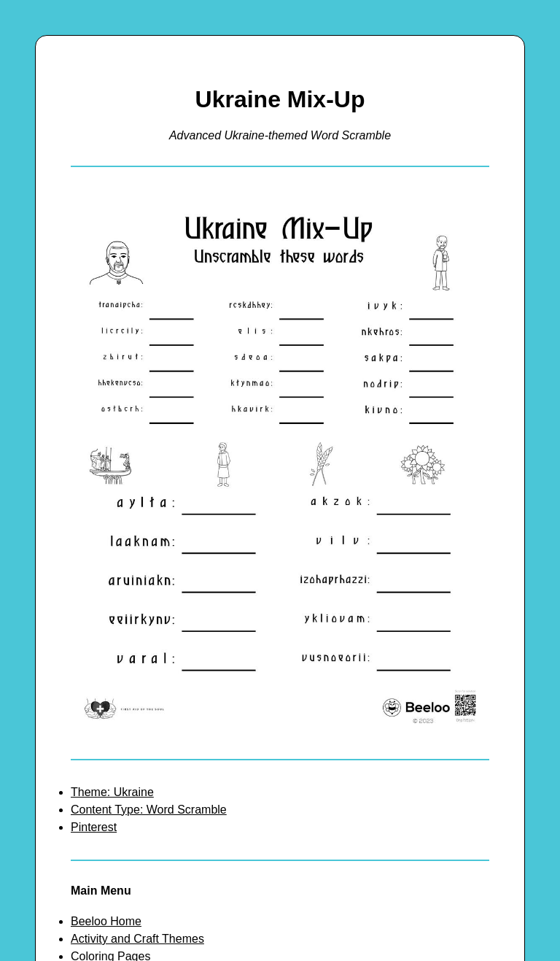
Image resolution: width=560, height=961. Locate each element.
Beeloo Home (106, 921)
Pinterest (94, 827)
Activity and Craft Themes (137, 939)
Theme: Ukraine (112, 792)
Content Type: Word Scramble (149, 810)
